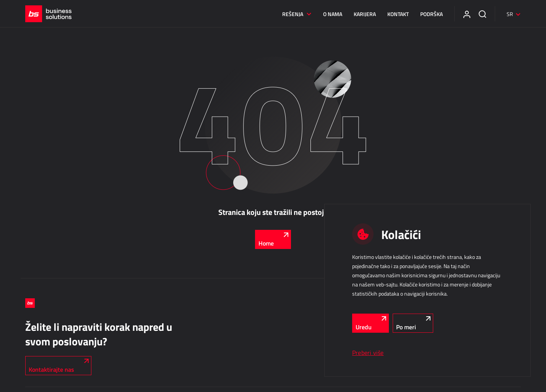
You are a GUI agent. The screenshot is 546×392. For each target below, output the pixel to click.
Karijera (365, 14)
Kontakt (398, 14)
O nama (333, 14)
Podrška (431, 14)
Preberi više (368, 353)
